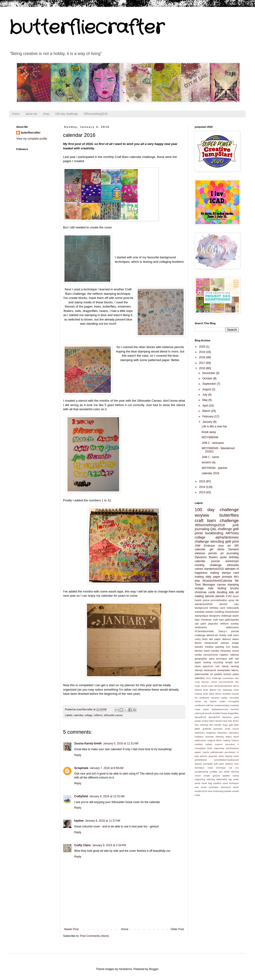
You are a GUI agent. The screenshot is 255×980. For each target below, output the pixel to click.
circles (198, 701)
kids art (234, 592)
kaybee (79, 821)
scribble (213, 772)
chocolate (234, 698)
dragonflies (233, 713)
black (212, 694)
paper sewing (203, 662)
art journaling (229, 553)
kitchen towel (202, 651)
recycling (218, 662)
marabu (209, 612)
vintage (199, 588)
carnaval (215, 698)
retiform (98, 715)
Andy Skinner (202, 682)
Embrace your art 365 (221, 546)
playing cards (232, 756)
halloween (200, 733)
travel (197, 783)
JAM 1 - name (210, 457)
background (201, 608)
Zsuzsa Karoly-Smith (88, 743)
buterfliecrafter (31, 133)
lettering (220, 737)
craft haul (218, 620)
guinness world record (226, 729)
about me (31, 114)
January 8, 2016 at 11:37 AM (103, 821)
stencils (220, 596)
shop (46, 114)
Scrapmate (81, 768)
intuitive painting (215, 647)
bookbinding (214, 533)
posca (206, 600)
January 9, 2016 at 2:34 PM (109, 845)
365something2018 (96, 114)
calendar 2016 (210, 473)
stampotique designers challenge (213, 616)
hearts (198, 600)
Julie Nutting (217, 588)
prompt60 (208, 764)
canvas (221, 585)
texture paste (231, 674)
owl (197, 624)
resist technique (217, 768)
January (208, 422)
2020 (203, 347)
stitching (211, 779)
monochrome (211, 655)
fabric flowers (216, 721)
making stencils (204, 596)
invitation (199, 737)
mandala (199, 612)
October (208, 378)
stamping (233, 585)
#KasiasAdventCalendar (217, 581)
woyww (202, 515)
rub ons (234, 768)
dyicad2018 (200, 717)
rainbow (229, 764)
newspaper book (203, 748)
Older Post (177, 929)
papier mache (202, 752)
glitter (197, 729)
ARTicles (232, 533)
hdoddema (125, 969)
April (206, 406)
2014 (203, 487)
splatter (226, 776)
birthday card (217, 608)
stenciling (217, 541)
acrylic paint (207, 686)
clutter (222, 701)
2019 (203, 352)
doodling (222, 592)
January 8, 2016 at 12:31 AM (107, 796)
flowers (213, 557)
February (208, 416)
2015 (203, 481)
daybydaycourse (220, 709)
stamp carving (230, 666)
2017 (203, 363)
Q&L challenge (221, 529)
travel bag (207, 783)
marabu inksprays (221, 651)
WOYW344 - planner (215, 468)
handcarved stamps (217, 643)
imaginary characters (217, 733)
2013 (203, 492)
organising (219, 748)
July (205, 395)
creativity (234, 705)
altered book (201, 690)
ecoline (205, 721)
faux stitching (201, 725)
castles (224, 698)
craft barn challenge (217, 520)
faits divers (233, 721)
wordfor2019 (201, 791)
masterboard (232, 612)
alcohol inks (229, 604)
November (209, 373)
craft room (233, 635)
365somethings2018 (210, 525)
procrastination (219, 600)
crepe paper (202, 709)
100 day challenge (66, 114)
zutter (198, 795)
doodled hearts (220, 713)
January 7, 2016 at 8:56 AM (107, 768)
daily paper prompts (219, 577)
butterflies (229, 515)
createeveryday (222, 705)
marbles (199, 744)
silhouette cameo (113, 715)
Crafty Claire (82, 845)
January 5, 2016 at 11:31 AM (121, 743)
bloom (218, 694)
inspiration (234, 733)
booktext (227, 694)
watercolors (232, 627)
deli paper (215, 639)
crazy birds (201, 639)
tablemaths (222, 779)
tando (236, 779)
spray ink (234, 600)
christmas (206, 620)
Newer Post (71, 929)
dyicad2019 (214, 717)
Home (16, 114)
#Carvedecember (204, 631)
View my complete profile (32, 139)
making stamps (220, 573)
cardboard (204, 698)
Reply (78, 755)
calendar (78, 715)
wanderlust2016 (214, 569)
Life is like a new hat (214, 426)
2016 (203, 368)
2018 (203, 357)
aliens (236, 686)
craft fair (209, 705)
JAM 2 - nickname (213, 443)
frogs (225, 725)
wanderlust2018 (204, 604)
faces (236, 596)
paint (203, 624)
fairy (225, 721)
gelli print (232, 541)
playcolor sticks (216, 756)
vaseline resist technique (226, 783)
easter (198, 721)
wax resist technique (207, 787)
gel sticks (217, 549)
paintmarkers (232, 748)
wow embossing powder (220, 791)
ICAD (229, 596)
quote (223, 557)
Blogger (154, 969)
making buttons (231, 740)
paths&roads (217, 752)
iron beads (232, 647)
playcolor (213, 624)
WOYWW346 (210, 437)
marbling (219, 612)
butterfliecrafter (87, 28)
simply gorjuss (212, 776)
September (210, 384)
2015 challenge (214, 678)
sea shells (224, 772)
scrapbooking (201, 772)
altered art (212, 635)
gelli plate (234, 725)
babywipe (228, 690)
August (207, 389)
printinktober (201, 760)
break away (209, 432)
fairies (198, 643)
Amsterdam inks (231, 678)
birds (206, 694)
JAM (198, 546)
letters (229, 737)
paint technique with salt (224, 659)
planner (204, 756)
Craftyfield (81, 796)
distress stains (230, 639)
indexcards (233, 608)
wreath (235, 791)
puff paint (219, 764)
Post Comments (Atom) (94, 936)
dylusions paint (231, 717)
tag (230, 779)
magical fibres (215, 740)
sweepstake (224, 670)
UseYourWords (226, 682)
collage (89, 715)
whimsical (226, 787)
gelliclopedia (232, 620)
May (205, 400)
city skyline (210, 701)
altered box (215, 690)
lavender (210, 737)
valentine (200, 678)
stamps (199, 670)
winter (236, 787)
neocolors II (232, 744)
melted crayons (214, 744)
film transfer (215, 725)
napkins (224, 655)
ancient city (209, 462)
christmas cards (205, 592)
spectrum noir (211, 666)
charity (223, 635)
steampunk (210, 670)
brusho (234, 588)
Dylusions (201, 557)
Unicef (214, 682)
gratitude (207, 729)
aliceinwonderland (223, 686)
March (207, 411)
